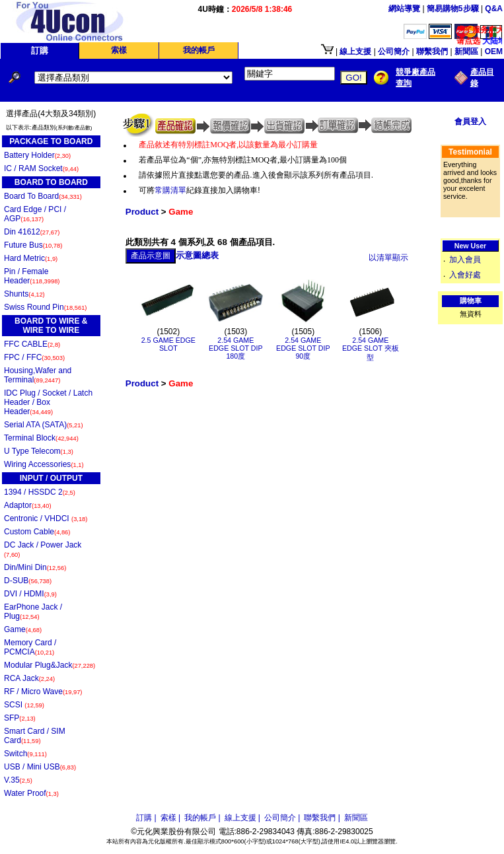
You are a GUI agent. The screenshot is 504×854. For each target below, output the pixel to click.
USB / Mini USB (40, 767)
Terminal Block (41, 438)
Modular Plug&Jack (50, 665)
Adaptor (28, 505)
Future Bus (33, 245)
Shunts (24, 294)
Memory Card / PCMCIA (30, 647)
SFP (20, 718)
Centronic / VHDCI (46, 518)
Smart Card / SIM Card (35, 736)
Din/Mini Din (35, 567)
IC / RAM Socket (41, 168)
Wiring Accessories (44, 464)
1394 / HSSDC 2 (40, 492)
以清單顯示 (388, 258)
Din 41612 (32, 232)
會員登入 (470, 122)
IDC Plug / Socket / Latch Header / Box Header (48, 402)
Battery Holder (37, 155)
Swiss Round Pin (45, 307)
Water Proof (31, 793)
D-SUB (28, 581)
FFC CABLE (32, 344)
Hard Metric (31, 258)
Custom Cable (37, 532)
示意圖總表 (197, 255)
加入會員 (465, 260)
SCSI (24, 705)
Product (142, 212)
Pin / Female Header (32, 276)
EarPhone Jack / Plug (33, 612)
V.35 (18, 780)
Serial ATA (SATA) (44, 425)
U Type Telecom (39, 451)
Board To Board (43, 196)
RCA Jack (29, 678)
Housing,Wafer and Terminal (38, 375)
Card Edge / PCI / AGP (35, 214)
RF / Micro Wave (43, 692)
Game (23, 629)
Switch (25, 754)
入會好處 (465, 275)
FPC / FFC (34, 357)
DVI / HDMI (30, 594)
